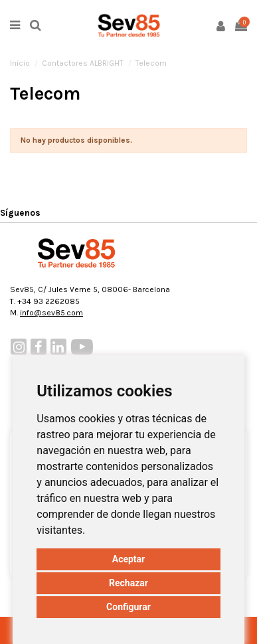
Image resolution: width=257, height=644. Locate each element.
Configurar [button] (128, 607)
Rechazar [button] (128, 583)
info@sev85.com (51, 313)
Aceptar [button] (129, 559)
